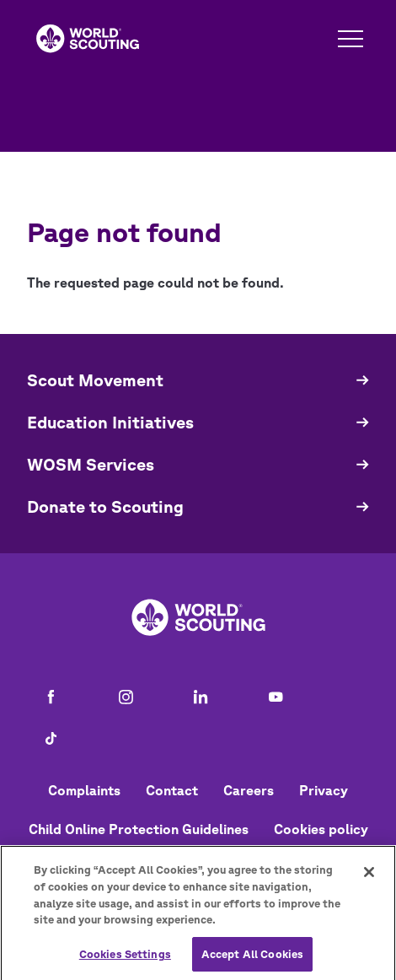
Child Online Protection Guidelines (139, 829)
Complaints (84, 790)
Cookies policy (321, 829)
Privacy (324, 790)
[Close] (369, 877)
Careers (249, 790)
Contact (172, 790)
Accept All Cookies (252, 958)
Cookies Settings (125, 958)
